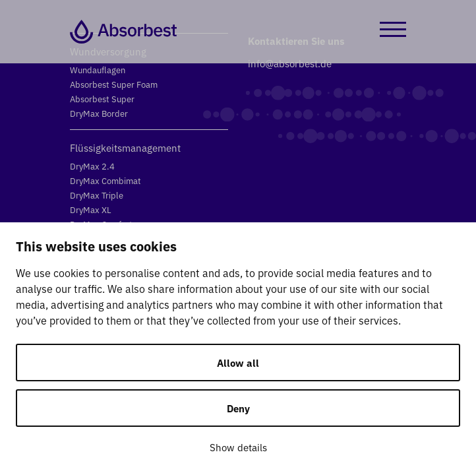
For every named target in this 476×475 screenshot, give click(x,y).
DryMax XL (91, 209)
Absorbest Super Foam (114, 84)
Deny (238, 408)
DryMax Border (99, 113)
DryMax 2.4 (92, 166)
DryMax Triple (97, 195)
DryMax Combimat (105, 180)
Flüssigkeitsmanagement (125, 147)
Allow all (238, 363)
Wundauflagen (98, 70)
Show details (238, 447)
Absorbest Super (102, 99)
